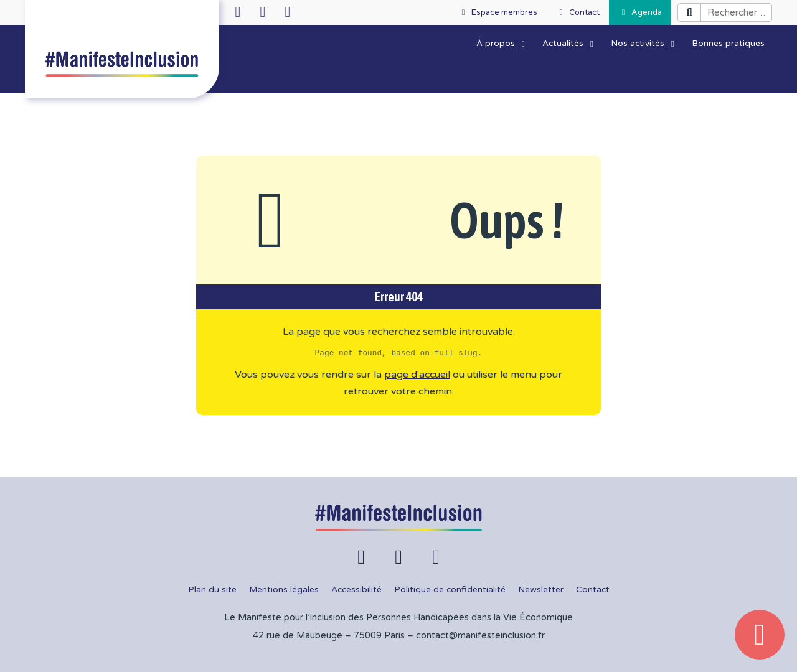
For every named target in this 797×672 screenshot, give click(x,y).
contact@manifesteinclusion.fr (480, 636)
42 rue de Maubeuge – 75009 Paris (329, 636)
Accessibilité (356, 590)
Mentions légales (284, 590)
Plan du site (212, 590)
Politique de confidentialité (450, 590)
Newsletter (541, 590)
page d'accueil (417, 375)
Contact (593, 590)
